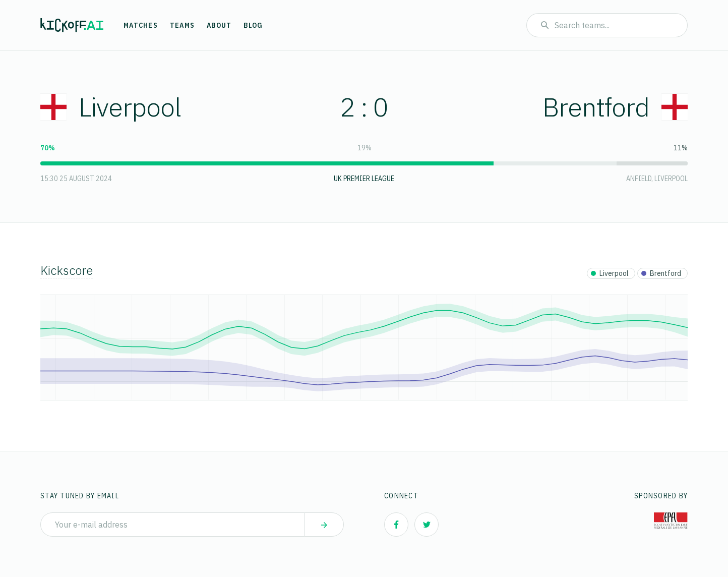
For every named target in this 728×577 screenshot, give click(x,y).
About (219, 25)
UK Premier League (364, 179)
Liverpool (111, 107)
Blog (253, 25)
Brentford (615, 107)
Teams (182, 25)
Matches (141, 25)
